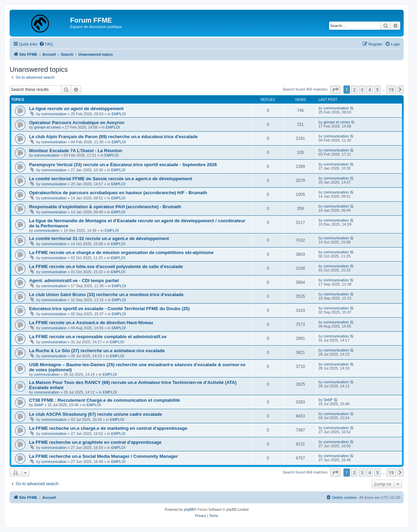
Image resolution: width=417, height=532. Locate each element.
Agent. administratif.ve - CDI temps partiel (74, 281)
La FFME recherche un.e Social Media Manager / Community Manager (103, 456)
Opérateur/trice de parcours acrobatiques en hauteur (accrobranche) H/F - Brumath (118, 193)
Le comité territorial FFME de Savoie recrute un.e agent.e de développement (110, 179)
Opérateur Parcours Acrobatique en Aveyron (77, 123)
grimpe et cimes (48, 127)
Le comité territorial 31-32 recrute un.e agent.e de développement (99, 238)
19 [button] (391, 90)
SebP (39, 405)
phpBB (189, 510)
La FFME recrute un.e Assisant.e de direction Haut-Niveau (91, 323)
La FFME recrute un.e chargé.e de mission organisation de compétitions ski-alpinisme (121, 252)
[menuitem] (46, 44)
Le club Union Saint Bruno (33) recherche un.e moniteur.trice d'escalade (106, 295)
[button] (335, 90)
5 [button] (377, 90)
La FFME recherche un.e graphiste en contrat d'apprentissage (95, 442)
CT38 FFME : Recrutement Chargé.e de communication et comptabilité (105, 400)
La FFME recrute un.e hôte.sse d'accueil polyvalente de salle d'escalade (106, 267)
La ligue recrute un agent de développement (76, 109)
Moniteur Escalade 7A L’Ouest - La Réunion (76, 151)
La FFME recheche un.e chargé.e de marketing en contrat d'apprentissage (108, 428)
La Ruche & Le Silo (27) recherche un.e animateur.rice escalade (97, 351)
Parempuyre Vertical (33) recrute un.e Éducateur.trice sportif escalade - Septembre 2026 (123, 165)
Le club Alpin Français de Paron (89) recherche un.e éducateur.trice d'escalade (113, 137)
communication (54, 114)
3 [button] (362, 90)
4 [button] (370, 90)
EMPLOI (119, 114)
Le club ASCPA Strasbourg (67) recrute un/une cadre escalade (96, 414)
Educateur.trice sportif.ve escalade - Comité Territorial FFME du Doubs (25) (109, 309)
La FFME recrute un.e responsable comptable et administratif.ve (98, 337)
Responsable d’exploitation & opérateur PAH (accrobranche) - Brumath (105, 207)
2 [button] (354, 90)
